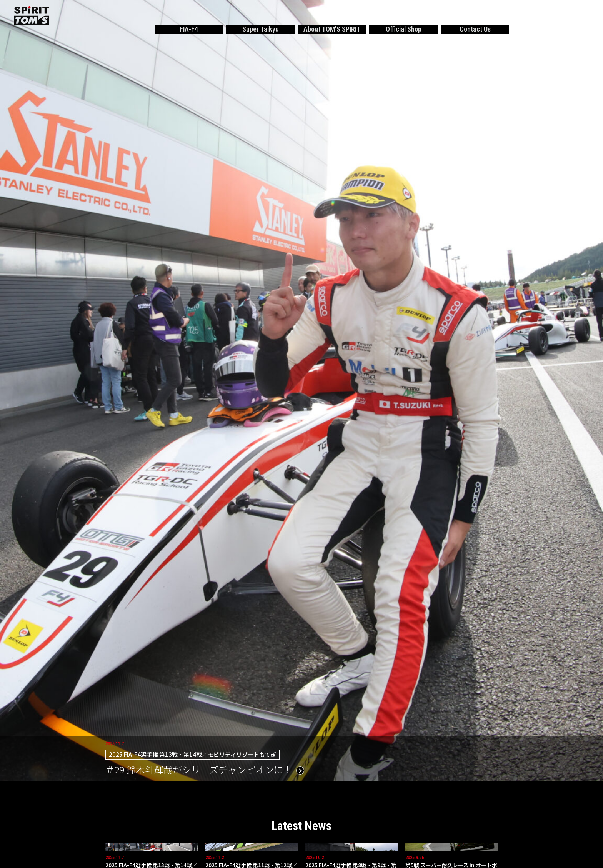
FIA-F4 (189, 29)
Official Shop (404, 29)
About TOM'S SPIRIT (332, 29)
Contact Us (475, 29)
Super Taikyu (261, 29)
